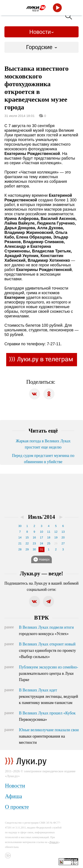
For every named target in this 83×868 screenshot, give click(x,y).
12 (56, 532)
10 (41, 532)
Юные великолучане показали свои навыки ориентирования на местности (49, 736)
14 (20, 537)
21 (20, 543)
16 (34, 537)
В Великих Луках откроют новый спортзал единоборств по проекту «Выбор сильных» (48, 651)
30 (20, 526)
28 (20, 549)
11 (49, 532)
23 (34, 543)
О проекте (17, 807)
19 (56, 537)
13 (63, 532)
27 (63, 543)
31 (41, 549)
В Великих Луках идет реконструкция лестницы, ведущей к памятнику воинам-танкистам (49, 696)
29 (27, 549)
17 (41, 537)
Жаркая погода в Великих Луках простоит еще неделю (43, 444)
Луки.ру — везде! (41, 573)
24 (41, 543)
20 (63, 537)
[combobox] (41, 47)
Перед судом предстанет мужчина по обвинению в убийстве (43, 459)
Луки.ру (54, 842)
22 (27, 543)
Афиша (14, 796)
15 (27, 537)
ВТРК (41, 618)
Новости (40, 32)
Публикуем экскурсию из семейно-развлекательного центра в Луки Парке (49, 673)
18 (49, 537)
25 (49, 543)
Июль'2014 (41, 517)
